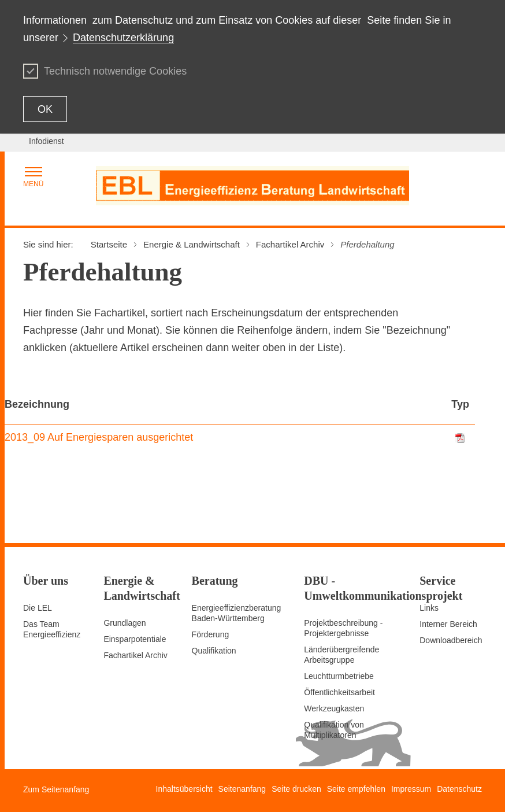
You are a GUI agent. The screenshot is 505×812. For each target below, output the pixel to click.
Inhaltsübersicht (184, 789)
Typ (460, 404)
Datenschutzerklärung (123, 38)
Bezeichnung (37, 404)
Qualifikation (214, 651)
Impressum (411, 789)
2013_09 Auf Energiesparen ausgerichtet (99, 437)
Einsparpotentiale (135, 639)
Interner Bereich (448, 624)
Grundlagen (125, 623)
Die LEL (38, 608)
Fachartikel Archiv (135, 655)
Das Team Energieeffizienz (52, 629)
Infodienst (47, 141)
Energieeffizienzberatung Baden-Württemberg (237, 613)
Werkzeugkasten (334, 708)
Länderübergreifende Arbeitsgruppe (341, 655)
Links (429, 608)
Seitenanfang (242, 789)
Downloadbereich (451, 640)
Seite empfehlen (356, 789)
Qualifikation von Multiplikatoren (334, 730)
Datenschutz (459, 789)
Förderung (211, 634)
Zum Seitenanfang (56, 789)
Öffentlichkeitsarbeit (339, 692)
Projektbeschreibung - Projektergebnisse (343, 628)
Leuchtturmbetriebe (339, 676)
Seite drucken (296, 789)
